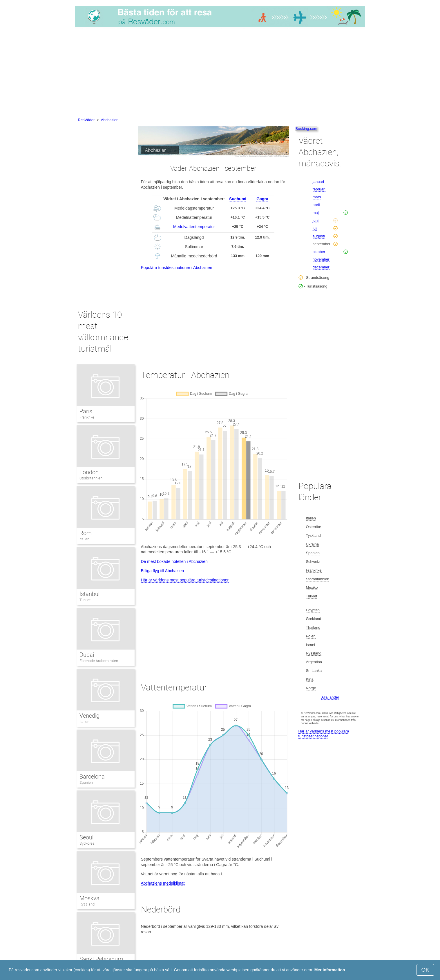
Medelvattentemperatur (194, 227)
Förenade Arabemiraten (99, 661)
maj (316, 213)
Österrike (313, 527)
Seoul (86, 837)
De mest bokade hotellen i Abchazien (174, 561)
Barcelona (92, 777)
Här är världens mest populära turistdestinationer (185, 580)
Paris (86, 411)
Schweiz (313, 562)
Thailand (313, 627)
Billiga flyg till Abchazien (163, 571)
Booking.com (306, 129)
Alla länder (330, 697)
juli (315, 228)
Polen (310, 636)
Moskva (89, 898)
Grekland (313, 619)
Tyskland (313, 536)
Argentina (314, 662)
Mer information (330, 970)
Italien (84, 539)
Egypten (313, 610)
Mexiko (312, 587)
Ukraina (312, 544)
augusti (319, 236)
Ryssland (87, 904)
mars (317, 197)
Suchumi (238, 199)
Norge (311, 688)
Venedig (89, 716)
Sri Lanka (314, 671)
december (321, 267)
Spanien (86, 782)
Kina (309, 679)
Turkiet (85, 600)
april (316, 205)
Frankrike (87, 417)
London (89, 472)
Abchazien (110, 120)
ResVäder (86, 120)
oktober (319, 252)
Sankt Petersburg (101, 959)
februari (319, 189)
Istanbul (89, 594)
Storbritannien (91, 478)
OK (425, 970)
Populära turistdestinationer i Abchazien (177, 268)
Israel (310, 645)
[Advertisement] (220, 73)
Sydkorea (87, 843)
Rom (86, 533)
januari (318, 182)
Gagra (262, 199)
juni (316, 220)
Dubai (87, 655)
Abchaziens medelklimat (163, 883)
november (321, 259)
